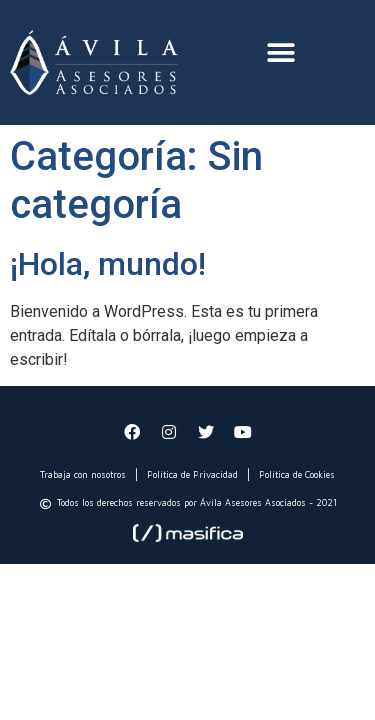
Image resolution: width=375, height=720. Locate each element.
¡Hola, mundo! (108, 264)
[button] (281, 52)
